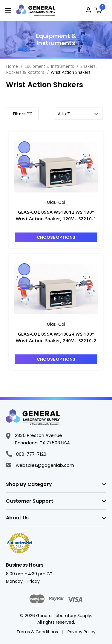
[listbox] (79, 114)
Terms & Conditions (37, 632)
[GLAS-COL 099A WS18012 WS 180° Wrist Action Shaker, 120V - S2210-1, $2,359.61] (56, 167)
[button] (22, 114)
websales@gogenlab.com (40, 465)
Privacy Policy (82, 632)
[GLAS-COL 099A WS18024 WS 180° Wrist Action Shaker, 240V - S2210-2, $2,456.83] (56, 289)
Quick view (24, 147)
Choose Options (56, 237)
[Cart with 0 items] (100, 11)
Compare (24, 161)
